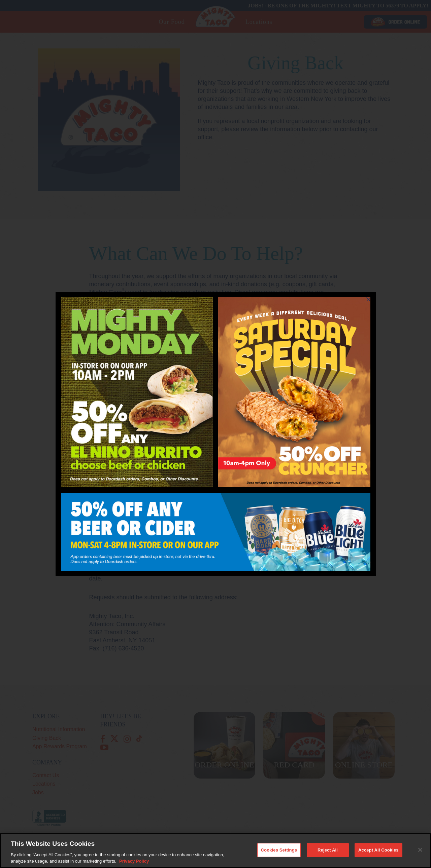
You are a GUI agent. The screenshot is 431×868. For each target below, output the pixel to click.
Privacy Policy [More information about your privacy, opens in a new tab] (134, 863)
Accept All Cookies (378, 852)
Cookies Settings (279, 852)
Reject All (328, 852)
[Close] (420, 852)
